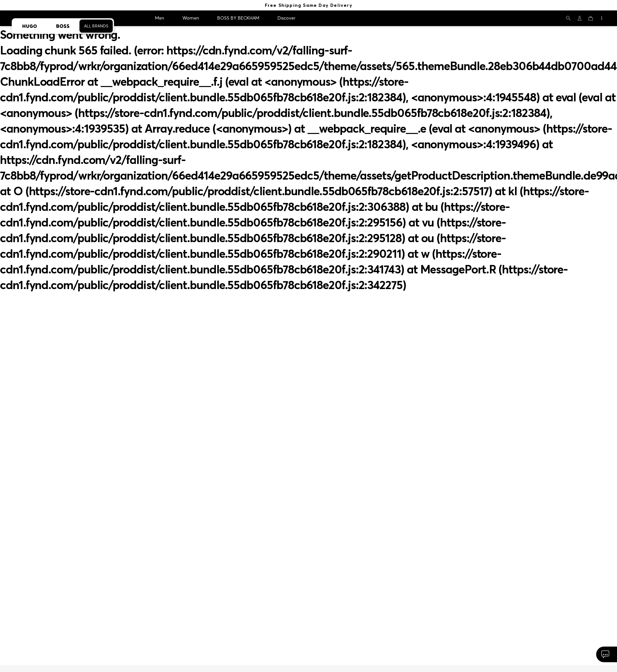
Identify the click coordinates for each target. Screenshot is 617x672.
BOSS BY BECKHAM (238, 18)
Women (191, 18)
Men (160, 18)
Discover (287, 18)
